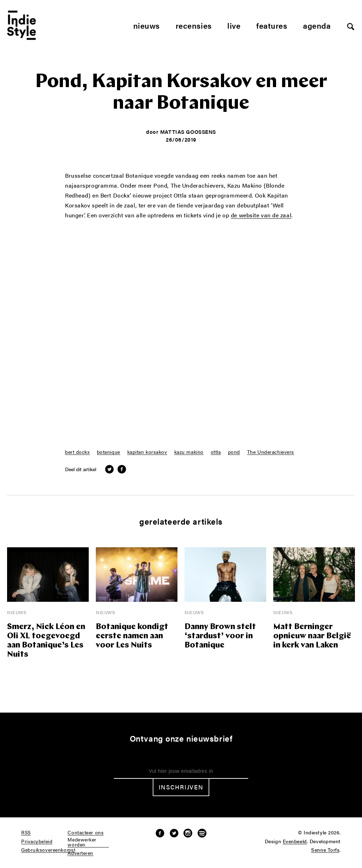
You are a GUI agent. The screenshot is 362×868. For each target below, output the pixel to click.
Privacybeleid (37, 841)
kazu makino (189, 452)
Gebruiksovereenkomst (48, 850)
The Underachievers (271, 452)
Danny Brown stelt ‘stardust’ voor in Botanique (220, 636)
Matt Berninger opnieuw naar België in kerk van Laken (312, 636)
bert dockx (77, 452)
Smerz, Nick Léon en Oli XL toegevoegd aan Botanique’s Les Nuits (46, 641)
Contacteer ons (86, 833)
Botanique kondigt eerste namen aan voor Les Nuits (132, 636)
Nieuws (147, 25)
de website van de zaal (261, 216)
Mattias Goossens (188, 132)
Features (272, 25)
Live (234, 25)
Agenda (317, 25)
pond (234, 452)
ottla (216, 452)
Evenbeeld (295, 841)
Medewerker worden (82, 842)
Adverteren (80, 853)
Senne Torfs (325, 850)
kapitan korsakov (147, 452)
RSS (26, 833)
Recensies (194, 25)
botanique (109, 452)
